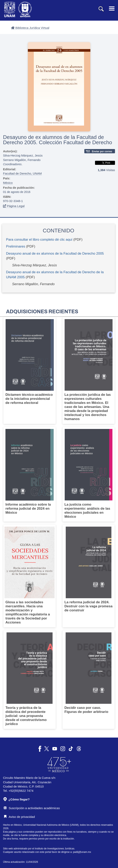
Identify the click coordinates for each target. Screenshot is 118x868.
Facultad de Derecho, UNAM (22, 173)
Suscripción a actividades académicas (32, 808)
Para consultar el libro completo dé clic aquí (39, 240)
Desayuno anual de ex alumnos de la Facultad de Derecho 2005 (55, 254)
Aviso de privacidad (19, 817)
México (8, 183)
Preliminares (16, 246)
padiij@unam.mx (82, 852)
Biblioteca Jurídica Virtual (30, 28)
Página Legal (14, 206)
